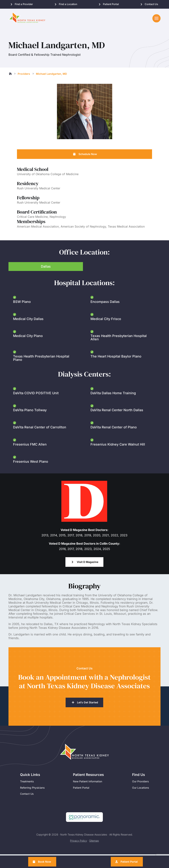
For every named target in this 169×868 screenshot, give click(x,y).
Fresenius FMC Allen (30, 454)
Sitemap (94, 851)
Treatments (27, 792)
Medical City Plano (28, 346)
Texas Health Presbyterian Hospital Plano (41, 368)
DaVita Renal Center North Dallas (117, 420)
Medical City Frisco (106, 328)
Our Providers (140, 792)
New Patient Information (88, 792)
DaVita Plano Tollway (30, 420)
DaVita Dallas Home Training (113, 403)
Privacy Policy (79, 851)
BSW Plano (22, 311)
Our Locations (141, 798)
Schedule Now (88, 163)
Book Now (45, 861)
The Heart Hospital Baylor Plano (116, 366)
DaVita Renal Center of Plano (114, 437)
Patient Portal (111, 4)
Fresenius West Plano (31, 471)
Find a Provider (24, 4)
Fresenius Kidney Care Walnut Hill (118, 454)
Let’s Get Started (88, 713)
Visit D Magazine (88, 572)
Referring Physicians (32, 798)
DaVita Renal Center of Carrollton (40, 437)
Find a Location (68, 4)
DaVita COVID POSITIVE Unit (36, 403)
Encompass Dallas (105, 311)
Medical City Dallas (28, 328)
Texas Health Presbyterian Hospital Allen (119, 347)
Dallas (46, 276)
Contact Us (151, 4)
